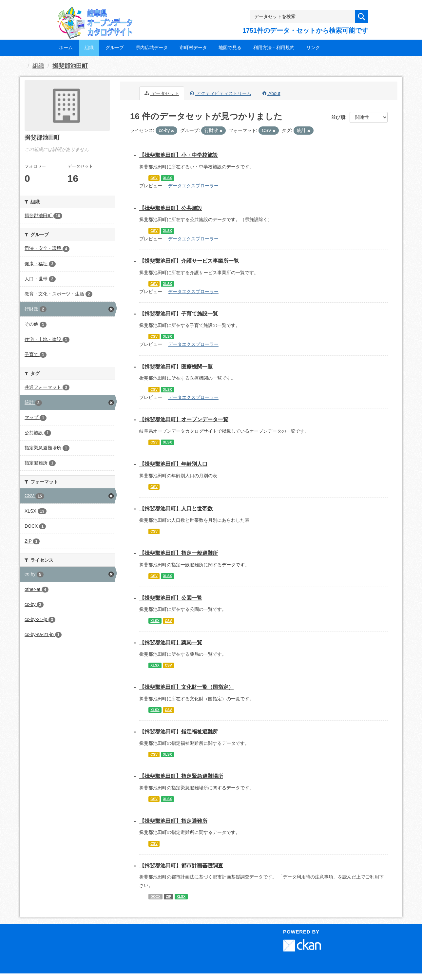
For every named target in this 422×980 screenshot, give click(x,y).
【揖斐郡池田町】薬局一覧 (171, 642)
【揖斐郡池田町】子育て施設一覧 (179, 314)
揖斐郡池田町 (70, 66)
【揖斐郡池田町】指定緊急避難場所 (181, 776)
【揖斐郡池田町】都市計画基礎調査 (181, 866)
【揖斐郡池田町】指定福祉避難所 (179, 732)
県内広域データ (152, 47)
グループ (115, 47)
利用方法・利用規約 (274, 47)
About (271, 93)
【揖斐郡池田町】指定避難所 (173, 821)
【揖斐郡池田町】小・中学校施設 (179, 155)
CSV (154, 178)
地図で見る (230, 47)
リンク (313, 47)
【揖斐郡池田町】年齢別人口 (173, 464)
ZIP (168, 896)
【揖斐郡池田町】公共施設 (171, 208)
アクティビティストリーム (221, 93)
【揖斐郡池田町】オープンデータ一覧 (184, 419)
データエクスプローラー (193, 186)
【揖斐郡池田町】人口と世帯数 (176, 509)
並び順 (338, 117)
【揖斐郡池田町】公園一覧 (171, 598)
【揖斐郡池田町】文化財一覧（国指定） (186, 687)
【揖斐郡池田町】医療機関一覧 (176, 367)
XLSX (167, 178)
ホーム (66, 47)
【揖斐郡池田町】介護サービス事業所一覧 (189, 261)
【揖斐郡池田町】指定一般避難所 (179, 553)
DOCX (155, 896)
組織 (89, 47)
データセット (162, 93)
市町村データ (193, 47)
